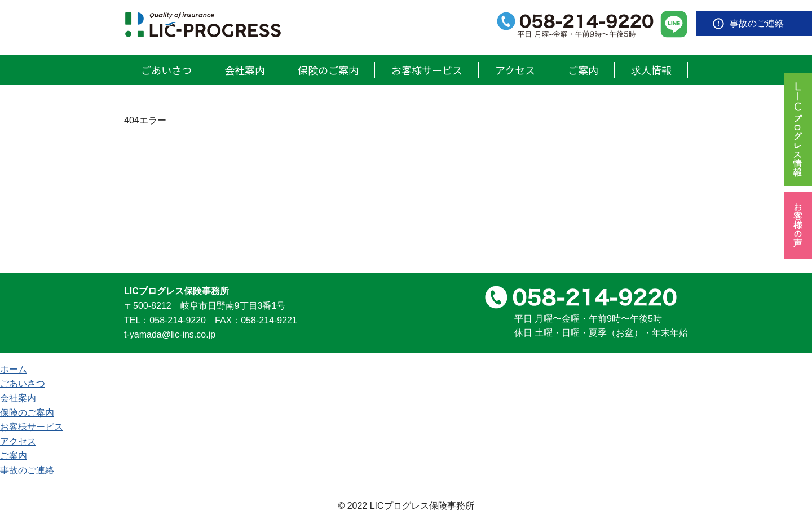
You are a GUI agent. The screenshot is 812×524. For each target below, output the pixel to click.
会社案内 (245, 70)
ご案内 (583, 70)
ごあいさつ (166, 70)
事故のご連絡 (757, 23)
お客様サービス (427, 70)
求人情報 (651, 70)
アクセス (515, 70)
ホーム (14, 369)
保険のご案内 (328, 70)
